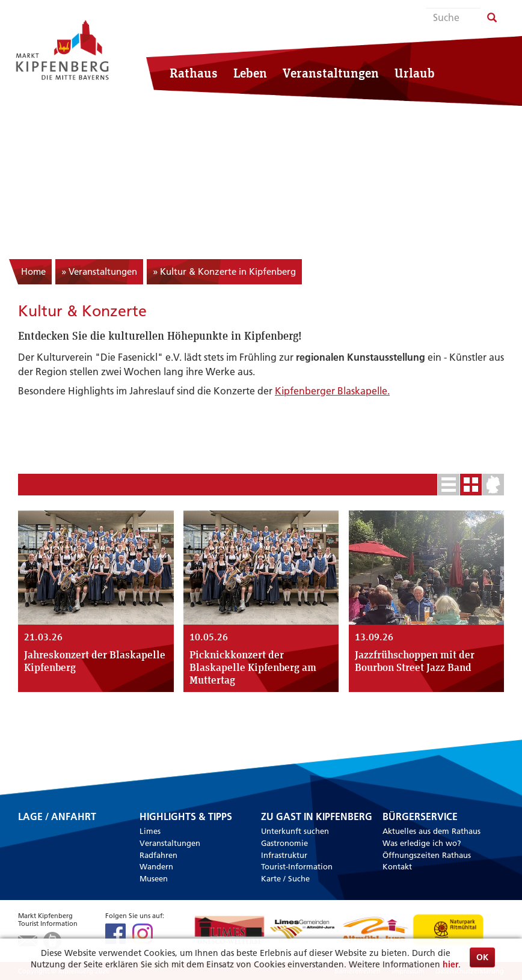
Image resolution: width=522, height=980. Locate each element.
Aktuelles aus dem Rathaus (431, 831)
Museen (154, 878)
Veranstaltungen (331, 73)
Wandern (156, 866)
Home (33, 271)
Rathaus (194, 73)
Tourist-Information (297, 866)
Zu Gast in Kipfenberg (317, 817)
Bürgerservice (420, 817)
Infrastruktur (284, 855)
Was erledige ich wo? (422, 843)
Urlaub (415, 73)
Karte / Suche (285, 878)
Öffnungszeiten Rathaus (427, 855)
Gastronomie (284, 843)
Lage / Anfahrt (57, 817)
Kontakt (397, 866)
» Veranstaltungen (99, 271)
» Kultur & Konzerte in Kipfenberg (224, 271)
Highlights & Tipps (186, 817)
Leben (250, 73)
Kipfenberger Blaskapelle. (332, 391)
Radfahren (158, 855)
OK (482, 957)
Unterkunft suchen (295, 831)
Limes (150, 831)
